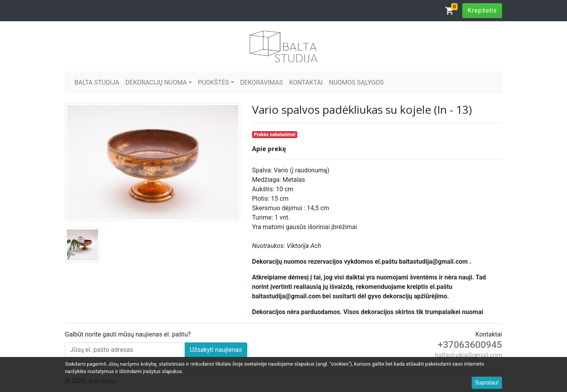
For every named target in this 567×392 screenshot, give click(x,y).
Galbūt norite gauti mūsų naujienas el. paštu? (128, 334)
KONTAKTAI (306, 82)
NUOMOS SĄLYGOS (357, 82)
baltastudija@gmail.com (469, 355)
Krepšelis (482, 10)
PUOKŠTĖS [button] (214, 82)
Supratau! (487, 383)
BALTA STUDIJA (97, 82)
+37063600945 (470, 345)
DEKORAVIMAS (262, 82)
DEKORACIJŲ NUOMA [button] (156, 82)
